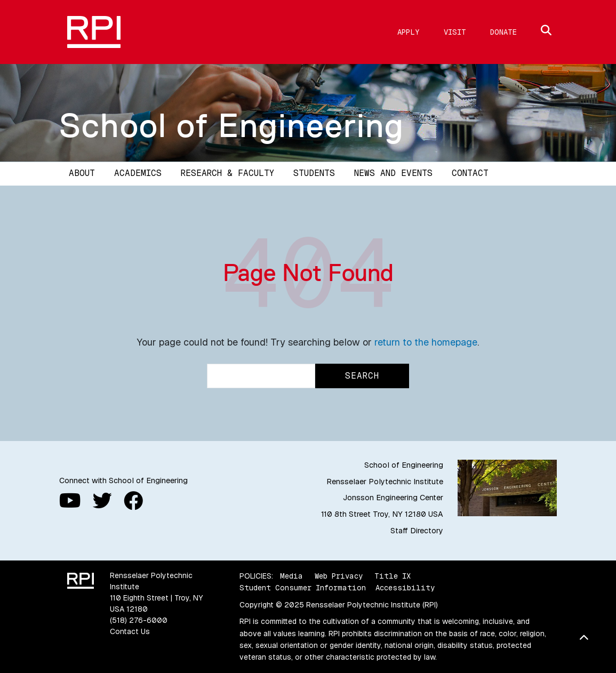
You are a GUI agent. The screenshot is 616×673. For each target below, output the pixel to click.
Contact (470, 173)
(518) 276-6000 (139, 620)
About (82, 173)
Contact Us (130, 631)
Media (291, 576)
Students (314, 173)
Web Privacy (339, 576)
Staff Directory (417, 531)
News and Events (393, 173)
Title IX (393, 576)
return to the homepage (426, 342)
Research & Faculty (227, 173)
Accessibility (405, 588)
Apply (409, 32)
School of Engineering (232, 125)
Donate (503, 32)
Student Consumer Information (303, 588)
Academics (138, 173)
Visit (455, 32)
